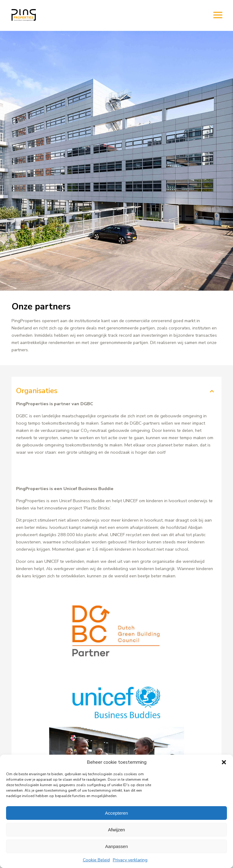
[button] (224, 762)
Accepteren (116, 813)
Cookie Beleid (96, 860)
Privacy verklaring (130, 860)
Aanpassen (116, 846)
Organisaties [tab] (37, 391)
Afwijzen (116, 830)
